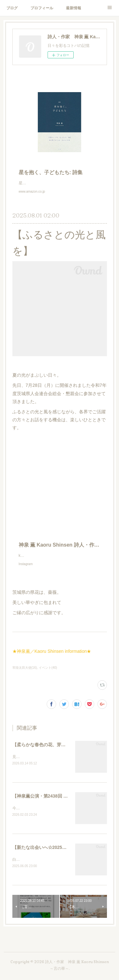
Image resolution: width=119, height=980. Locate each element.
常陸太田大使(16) (25, 674)
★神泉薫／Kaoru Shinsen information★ (52, 658)
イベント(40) (48, 674)
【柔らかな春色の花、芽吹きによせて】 (52, 751)
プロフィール (42, 8)
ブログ (12, 8)
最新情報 (74, 8)
